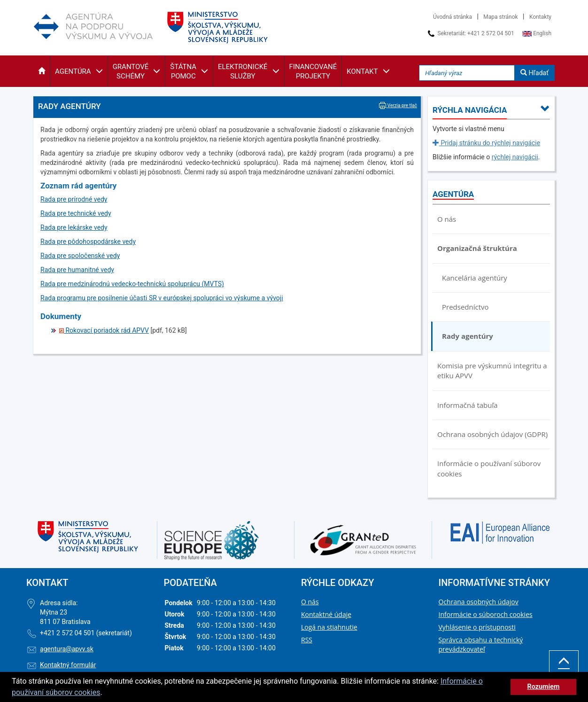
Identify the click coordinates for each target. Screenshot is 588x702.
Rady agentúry (468, 336)
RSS (307, 640)
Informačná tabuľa (468, 405)
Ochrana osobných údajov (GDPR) (492, 434)
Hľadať (534, 73)
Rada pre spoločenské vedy (80, 256)
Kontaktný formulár (68, 665)
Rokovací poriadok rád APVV (104, 330)
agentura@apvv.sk (67, 649)
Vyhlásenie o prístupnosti (477, 627)
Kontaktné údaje (326, 614)
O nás (447, 219)
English (537, 33)
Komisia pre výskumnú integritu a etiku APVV (492, 370)
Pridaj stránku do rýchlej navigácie (486, 143)
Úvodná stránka (453, 17)
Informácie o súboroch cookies (486, 614)
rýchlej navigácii (515, 157)
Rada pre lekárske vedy (74, 227)
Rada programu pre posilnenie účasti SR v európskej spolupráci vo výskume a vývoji (162, 298)
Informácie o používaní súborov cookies (489, 468)
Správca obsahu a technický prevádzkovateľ (481, 644)
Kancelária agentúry (475, 278)
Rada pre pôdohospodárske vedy (88, 242)
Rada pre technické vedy (76, 213)
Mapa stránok (500, 17)
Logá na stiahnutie (329, 627)
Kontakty (540, 17)
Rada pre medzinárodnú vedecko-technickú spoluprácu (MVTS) (132, 284)
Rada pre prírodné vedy (74, 199)
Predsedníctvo (465, 307)
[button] (42, 71)
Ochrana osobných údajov (479, 602)
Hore (564, 667)
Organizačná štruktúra (477, 248)
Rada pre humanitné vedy (77, 270)
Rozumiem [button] (543, 687)
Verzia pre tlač (398, 105)
